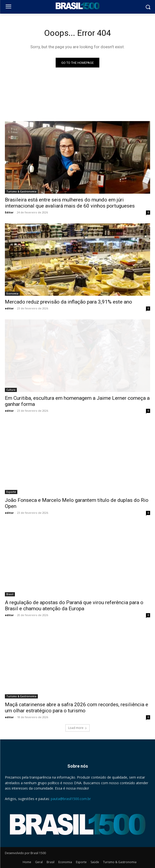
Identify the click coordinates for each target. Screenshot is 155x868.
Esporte (11, 492)
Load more (77, 728)
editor (9, 308)
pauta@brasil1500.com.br (71, 799)
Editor (9, 212)
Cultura (11, 390)
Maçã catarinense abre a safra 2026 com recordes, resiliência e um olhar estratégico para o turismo (77, 708)
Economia (12, 294)
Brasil (10, 594)
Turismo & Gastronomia (21, 191)
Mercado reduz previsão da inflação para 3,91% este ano (68, 302)
